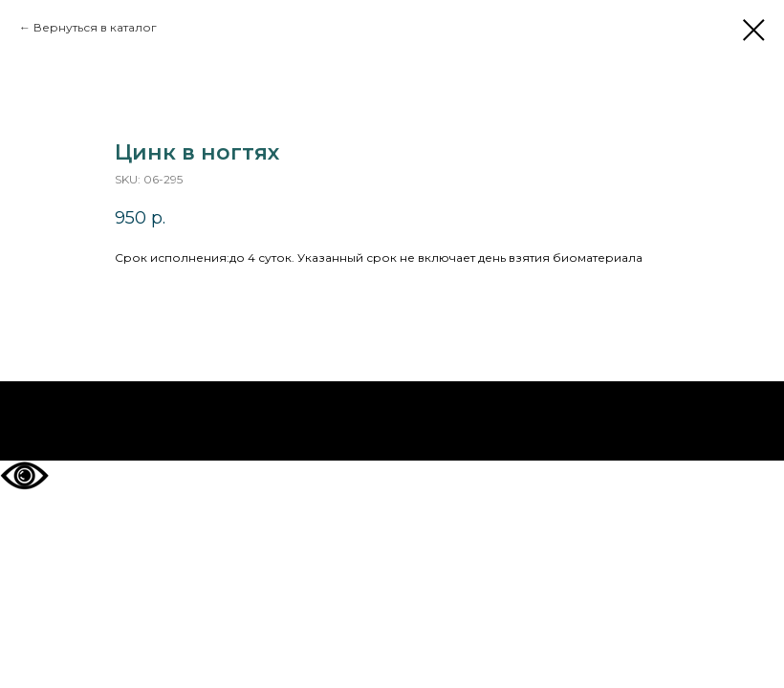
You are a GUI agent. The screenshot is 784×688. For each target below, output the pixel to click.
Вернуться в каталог (95, 27)
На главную (392, 421)
